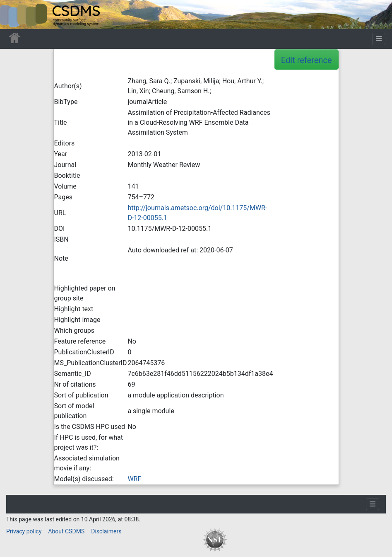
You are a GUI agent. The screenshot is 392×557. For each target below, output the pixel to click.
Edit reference (307, 60)
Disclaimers (106, 531)
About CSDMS (66, 531)
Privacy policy (24, 531)
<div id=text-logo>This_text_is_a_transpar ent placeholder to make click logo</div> (13, 15)
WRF (134, 479)
